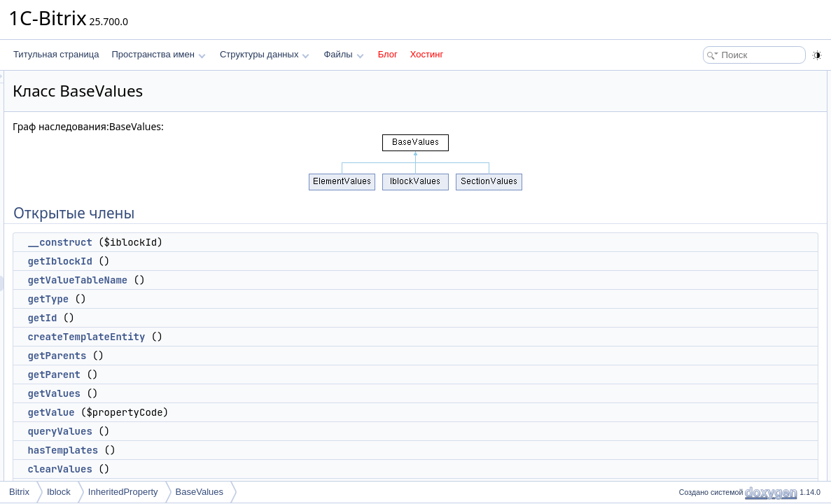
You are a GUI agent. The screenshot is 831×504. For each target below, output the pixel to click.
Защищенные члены (715, 340)
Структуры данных (265, 54)
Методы (690, 479)
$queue (700, 417)
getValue (226, 412)
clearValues (235, 469)
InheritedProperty (123, 492)
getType (223, 299)
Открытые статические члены (733, 309)
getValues (229, 393)
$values (700, 402)
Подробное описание (716, 433)
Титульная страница (56, 54)
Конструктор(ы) (705, 448)
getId (217, 318)
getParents (232, 356)
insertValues (709, 356)
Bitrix (19, 492)
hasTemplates (238, 450)
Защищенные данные (717, 371)
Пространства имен (158, 54)
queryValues (235, 431)
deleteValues (710, 294)
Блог (388, 54)
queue (698, 325)
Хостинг (427, 54)
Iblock (59, 492)
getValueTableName (252, 280)
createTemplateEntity (261, 337)
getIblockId (235, 261)
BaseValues (200, 492)
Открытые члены (708, 78)
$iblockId (703, 386)
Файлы (343, 54)
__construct (235, 242)
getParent (229, 374)
